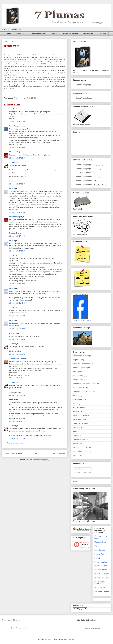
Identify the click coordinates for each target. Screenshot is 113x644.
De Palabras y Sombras (100, 583)
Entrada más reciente (13, 453)
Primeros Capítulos (70, 33)
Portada (76, 411)
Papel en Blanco (101, 570)
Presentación (22, 33)
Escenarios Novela (80, 419)
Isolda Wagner (15, 126)
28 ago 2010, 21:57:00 (17, 316)
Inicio (37, 453)
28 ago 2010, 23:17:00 (17, 354)
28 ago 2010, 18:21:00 (17, 284)
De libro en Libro (101, 562)
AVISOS (76, 431)
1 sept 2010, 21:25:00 (17, 438)
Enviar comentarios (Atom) (40, 460)
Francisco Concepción (82, 364)
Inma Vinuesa (78, 376)
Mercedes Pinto (100, 542)
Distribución (88, 33)
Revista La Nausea (102, 574)
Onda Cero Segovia (101, 185)
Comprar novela (79, 439)
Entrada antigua (59, 453)
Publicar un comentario (15, 443)
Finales (76, 404)
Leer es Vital (99, 554)
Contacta (102, 33)
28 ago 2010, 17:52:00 (17, 251)
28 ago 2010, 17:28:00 (17, 212)
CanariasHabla (100, 588)
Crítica (97, 546)
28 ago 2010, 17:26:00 (17, 184)
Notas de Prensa (79, 423)
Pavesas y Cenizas (102, 592)
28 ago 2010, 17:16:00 (17, 158)
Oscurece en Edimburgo (80, 295)
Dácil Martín (78, 400)
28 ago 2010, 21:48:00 (17, 303)
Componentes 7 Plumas (82, 392)
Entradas (79, 469)
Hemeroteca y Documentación (85, 384)
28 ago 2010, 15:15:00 (17, 121)
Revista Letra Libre (102, 578)
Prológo (76, 455)
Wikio (75, 481)
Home (9, 33)
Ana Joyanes (99, 177)
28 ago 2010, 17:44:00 (17, 236)
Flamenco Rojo (15, 152)
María (11, 189)
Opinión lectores (39, 33)
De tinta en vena (101, 566)
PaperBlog (98, 558)
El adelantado (100, 550)
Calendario (77, 435)
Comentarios (80, 473)
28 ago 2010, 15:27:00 (17, 147)
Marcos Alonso (99, 181)
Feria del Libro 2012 (81, 451)
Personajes (77, 443)
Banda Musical (79, 427)
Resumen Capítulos (81, 447)
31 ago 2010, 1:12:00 (17, 421)
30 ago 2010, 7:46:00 (17, 378)
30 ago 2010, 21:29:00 (17, 395)
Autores (54, 33)
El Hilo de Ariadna (80, 415)
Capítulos (77, 360)
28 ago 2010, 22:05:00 (17, 329)
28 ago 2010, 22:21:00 (17, 339)
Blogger (72, 639)
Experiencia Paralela (81, 356)
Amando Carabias (16, 359)
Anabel (12, 162)
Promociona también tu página (82, 320)
